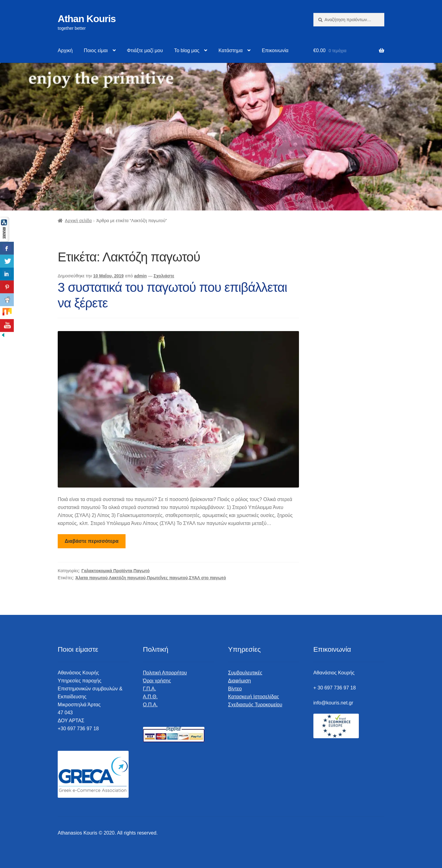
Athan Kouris (87, 19)
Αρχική (65, 50)
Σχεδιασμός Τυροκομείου (255, 705)
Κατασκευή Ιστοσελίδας (254, 697)
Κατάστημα (231, 50)
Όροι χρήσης (157, 681)
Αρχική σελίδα (78, 221)
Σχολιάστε (164, 276)
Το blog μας (187, 50)
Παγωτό (142, 571)
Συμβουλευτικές (245, 673)
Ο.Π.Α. (150, 705)
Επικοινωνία (275, 50)
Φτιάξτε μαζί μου (145, 50)
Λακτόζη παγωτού (127, 578)
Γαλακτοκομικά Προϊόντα (107, 571)
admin (140, 276)
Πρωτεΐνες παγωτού (167, 578)
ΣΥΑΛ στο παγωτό (208, 578)
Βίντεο (235, 689)
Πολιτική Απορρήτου (165, 673)
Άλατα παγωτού (92, 578)
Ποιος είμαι (96, 50)
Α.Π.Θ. (150, 697)
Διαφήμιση (239, 681)
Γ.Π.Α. (150, 689)
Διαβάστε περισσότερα (92, 541)
